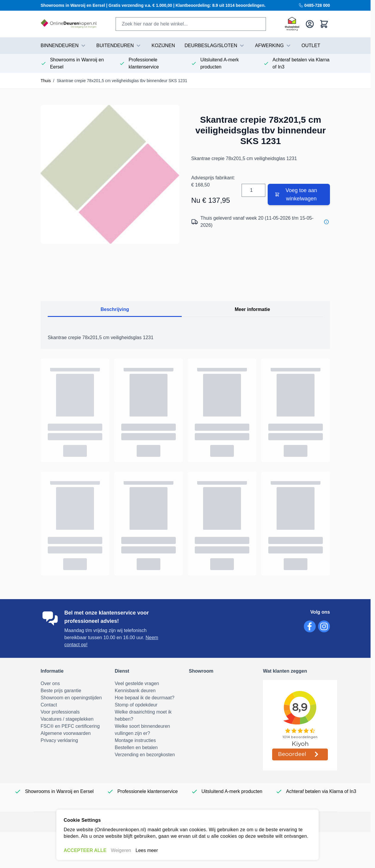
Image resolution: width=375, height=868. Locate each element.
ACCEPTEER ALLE (85, 850)
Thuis (46, 81)
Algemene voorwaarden (66, 733)
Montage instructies (135, 740)
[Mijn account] (310, 24)
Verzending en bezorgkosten (145, 755)
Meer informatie (252, 309)
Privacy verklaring (59, 740)
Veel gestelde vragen (137, 683)
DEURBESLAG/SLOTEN (215, 46)
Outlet (311, 46)
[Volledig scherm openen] (110, 174)
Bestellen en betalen (136, 747)
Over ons (50, 683)
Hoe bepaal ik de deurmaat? (145, 698)
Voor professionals (60, 712)
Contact (49, 705)
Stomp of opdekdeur (136, 705)
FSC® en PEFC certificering (70, 726)
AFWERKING (273, 46)
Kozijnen (163, 46)
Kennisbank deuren (135, 691)
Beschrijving (115, 309)
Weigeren (121, 850)
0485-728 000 (314, 5)
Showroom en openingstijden (71, 698)
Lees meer (147, 850)
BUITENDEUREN (119, 46)
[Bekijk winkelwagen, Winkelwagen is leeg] (324, 24)
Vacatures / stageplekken (67, 719)
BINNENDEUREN (64, 46)
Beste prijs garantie (61, 691)
